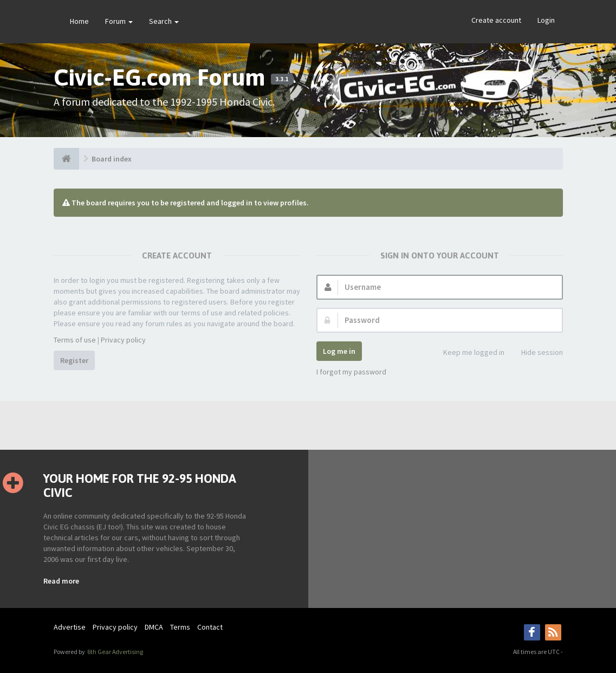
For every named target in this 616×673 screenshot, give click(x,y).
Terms (180, 627)
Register (74, 360)
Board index (112, 159)
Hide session (536, 353)
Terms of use (75, 340)
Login (546, 20)
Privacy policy (123, 340)
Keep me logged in (468, 353)
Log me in (339, 351)
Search (164, 21)
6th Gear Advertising (115, 652)
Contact (210, 627)
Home (79, 21)
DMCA (154, 627)
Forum (119, 21)
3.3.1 (282, 79)
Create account (496, 20)
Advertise (70, 627)
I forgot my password (351, 372)
